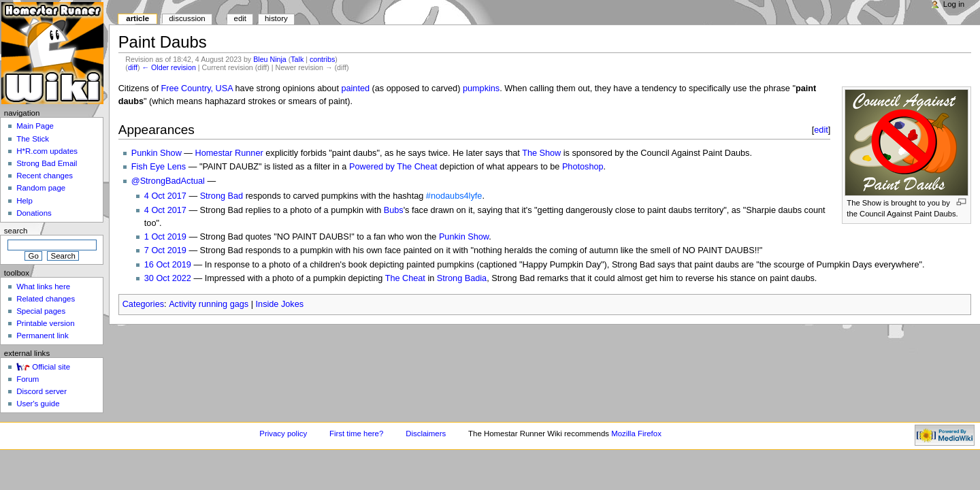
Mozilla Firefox (636, 434)
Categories (143, 304)
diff (133, 67)
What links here (43, 287)
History (276, 18)
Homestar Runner (229, 153)
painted (355, 88)
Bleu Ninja (270, 59)
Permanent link (42, 336)
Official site (51, 367)
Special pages (41, 311)
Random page (41, 188)
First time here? (356, 434)
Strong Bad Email (47, 163)
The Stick (33, 139)
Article (137, 18)
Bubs (394, 210)
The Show (541, 153)
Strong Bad (222, 196)
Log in (954, 4)
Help (24, 201)
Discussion (187, 18)
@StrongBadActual (168, 181)
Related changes (46, 299)
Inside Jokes (280, 304)
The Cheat (405, 278)
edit (821, 130)
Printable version (45, 323)
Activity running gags (209, 304)
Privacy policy (283, 434)
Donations (34, 213)
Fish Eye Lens (159, 167)
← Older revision (168, 67)
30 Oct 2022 (168, 278)
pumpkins (481, 88)
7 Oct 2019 (165, 250)
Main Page (35, 126)
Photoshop (583, 167)
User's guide (38, 404)
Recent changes (45, 176)
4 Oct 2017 (165, 196)
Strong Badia (462, 278)
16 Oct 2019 (168, 265)
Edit (240, 18)
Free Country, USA (197, 88)
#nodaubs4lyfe (454, 196)
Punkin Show (157, 153)
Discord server (42, 391)
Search (16, 231)
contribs (322, 59)
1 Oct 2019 (165, 237)
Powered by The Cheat (393, 167)
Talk (297, 59)
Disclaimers (426, 434)
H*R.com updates (47, 151)
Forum (28, 379)
